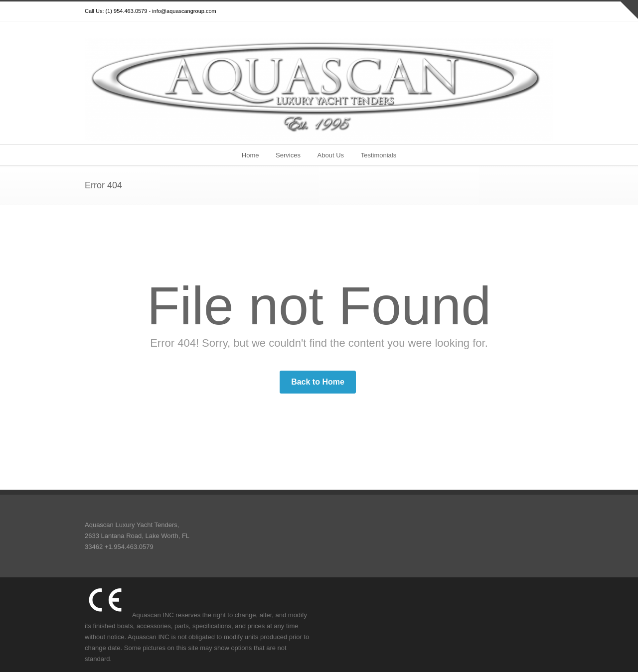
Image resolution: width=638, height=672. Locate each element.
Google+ (523, 11)
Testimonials (379, 155)
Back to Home (318, 382)
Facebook (503, 11)
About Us (331, 155)
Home (250, 155)
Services (288, 155)
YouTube (543, 11)
